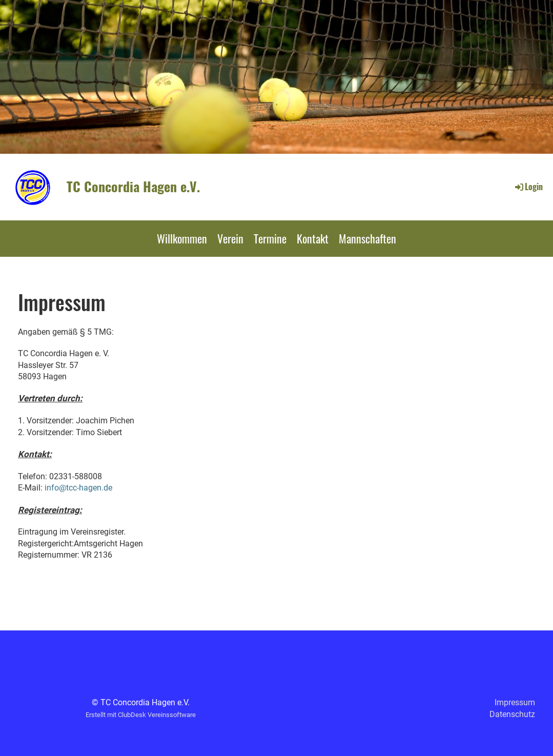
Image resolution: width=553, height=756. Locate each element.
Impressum (515, 702)
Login (528, 187)
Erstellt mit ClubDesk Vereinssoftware (141, 715)
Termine (270, 238)
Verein (230, 238)
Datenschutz (512, 714)
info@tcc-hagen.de (78, 488)
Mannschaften (367, 238)
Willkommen (182, 238)
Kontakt (313, 238)
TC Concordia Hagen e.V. (133, 187)
